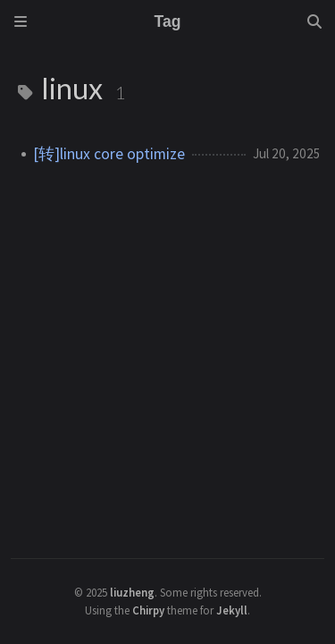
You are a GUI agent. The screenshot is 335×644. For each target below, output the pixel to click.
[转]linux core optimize (109, 154)
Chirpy (148, 610)
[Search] (314, 21)
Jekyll (232, 610)
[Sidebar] (21, 21)
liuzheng (132, 592)
